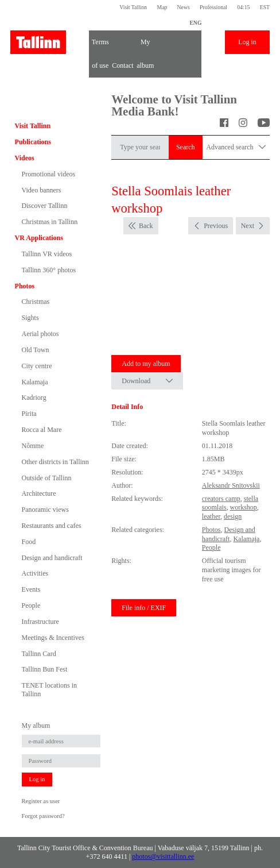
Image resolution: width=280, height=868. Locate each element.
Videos (25, 158)
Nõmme (33, 446)
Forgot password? (43, 816)
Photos (25, 286)
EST (265, 7)
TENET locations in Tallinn (49, 689)
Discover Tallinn (45, 206)
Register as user (41, 801)
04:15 (243, 7)
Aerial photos (40, 334)
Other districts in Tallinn (55, 462)
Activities (35, 573)
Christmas (36, 302)
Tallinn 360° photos (49, 270)
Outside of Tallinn (47, 478)
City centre (37, 366)
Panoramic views (45, 510)
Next (248, 226)
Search (186, 147)
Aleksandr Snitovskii (231, 485)
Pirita (29, 414)
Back (146, 226)
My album (145, 46)
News (184, 7)
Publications (33, 142)
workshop (243, 507)
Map (162, 7)
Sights (30, 318)
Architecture (39, 493)
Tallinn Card (39, 654)
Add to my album (146, 364)
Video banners (42, 190)
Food (29, 542)
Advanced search (236, 147)
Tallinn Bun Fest (45, 669)
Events (31, 589)
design (233, 516)
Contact (122, 65)
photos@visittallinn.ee (163, 857)
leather (211, 516)
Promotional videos (49, 174)
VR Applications (39, 238)
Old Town (36, 350)
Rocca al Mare (42, 430)
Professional (213, 7)
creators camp (221, 499)
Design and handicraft (52, 558)
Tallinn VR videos (47, 254)
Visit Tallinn (133, 7)
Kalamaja (35, 382)
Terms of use (100, 46)
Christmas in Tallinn (50, 222)
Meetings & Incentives (53, 638)
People (31, 605)
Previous (216, 226)
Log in (247, 42)
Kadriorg (34, 398)
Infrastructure (40, 622)
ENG (195, 23)
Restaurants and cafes (52, 526)
